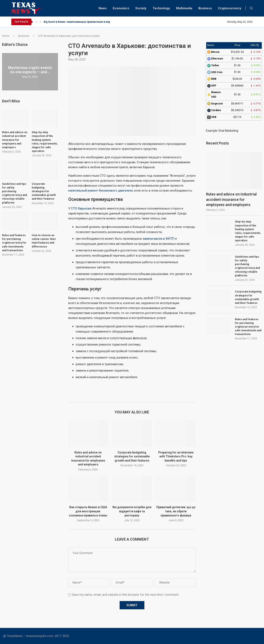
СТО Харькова (81, 208)
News (103, 8)
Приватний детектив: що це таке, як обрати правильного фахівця (176, 511)
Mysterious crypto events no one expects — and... (30, 70)
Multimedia (184, 8)
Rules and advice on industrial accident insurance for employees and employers (231, 199)
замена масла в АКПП (158, 239)
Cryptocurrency (230, 8)
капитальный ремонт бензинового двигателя (100, 191)
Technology (161, 8)
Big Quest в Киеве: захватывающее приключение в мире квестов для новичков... (93, 22)
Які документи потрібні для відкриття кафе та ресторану (132, 511)
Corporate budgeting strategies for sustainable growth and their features (132, 456)
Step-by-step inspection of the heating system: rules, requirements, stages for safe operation (248, 231)
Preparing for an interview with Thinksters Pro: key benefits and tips (176, 456)
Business (205, 8)
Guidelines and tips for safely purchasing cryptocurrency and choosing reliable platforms (247, 266)
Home (6, 36)
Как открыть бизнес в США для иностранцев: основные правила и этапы (88, 511)
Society (141, 8)
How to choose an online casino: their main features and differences (44, 241)
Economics (121, 8)
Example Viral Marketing (222, 131)
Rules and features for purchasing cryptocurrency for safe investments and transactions (248, 327)
